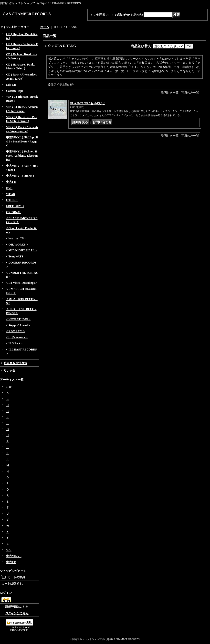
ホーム (45, 27)
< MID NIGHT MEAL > (21, 250)
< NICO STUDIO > (18, 319)
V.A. (9, 550)
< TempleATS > (16, 256)
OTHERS (12, 200)
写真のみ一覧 (190, 93)
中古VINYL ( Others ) (20, 176)
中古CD (11, 182)
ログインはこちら (17, 613)
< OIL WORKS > (17, 245)
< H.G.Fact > (14, 343)
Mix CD (11, 85)
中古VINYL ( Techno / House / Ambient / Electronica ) (22, 156)
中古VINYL (14, 556)
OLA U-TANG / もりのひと (87, 103)
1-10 (9, 387)
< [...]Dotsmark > (17, 337)
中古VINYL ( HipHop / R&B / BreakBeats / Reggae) (22, 142)
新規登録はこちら (17, 607)
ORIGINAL (14, 212)
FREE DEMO (15, 206)
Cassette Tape (15, 91)
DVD (9, 188)
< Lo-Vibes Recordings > (22, 283)
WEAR (11, 194)
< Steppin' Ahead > (18, 325)
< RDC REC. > (16, 331)
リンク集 (10, 371)
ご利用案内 (101, 15)
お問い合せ (122, 15)
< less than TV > (16, 238)
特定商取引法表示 (15, 363)
